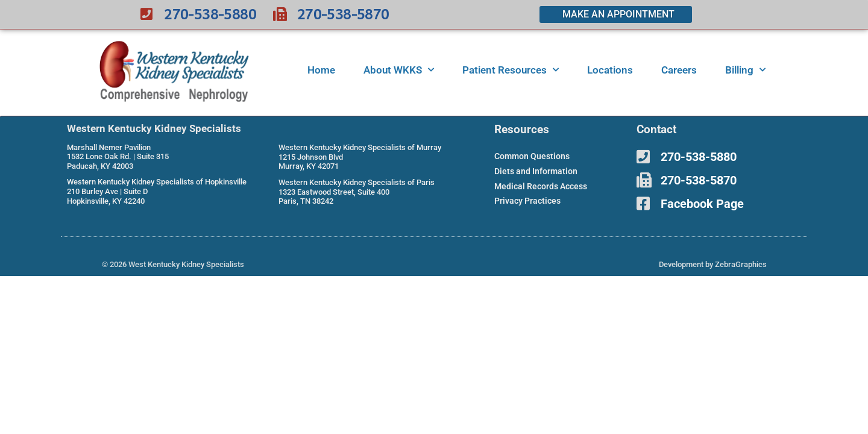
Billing (745, 70)
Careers (679, 70)
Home (321, 70)
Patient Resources (511, 70)
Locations (610, 70)
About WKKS (399, 70)
